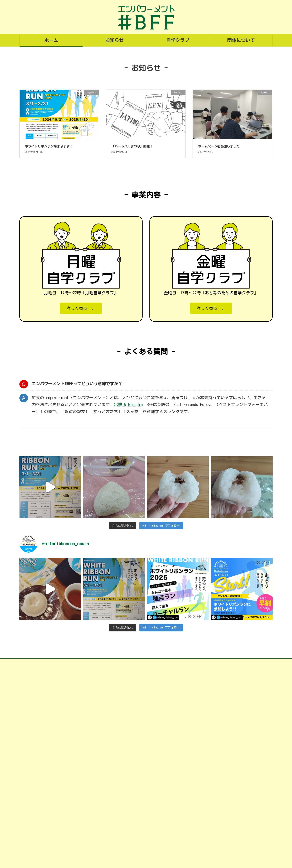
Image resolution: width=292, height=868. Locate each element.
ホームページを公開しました (219, 271)
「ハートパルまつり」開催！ (132, 271)
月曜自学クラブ (126, 835)
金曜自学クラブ (126, 844)
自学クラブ (119, 826)
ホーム (115, 808)
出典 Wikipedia (128, 530)
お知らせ (117, 817)
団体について (121, 853)
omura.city (63, 842)
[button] (81, 433)
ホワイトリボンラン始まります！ (49, 271)
